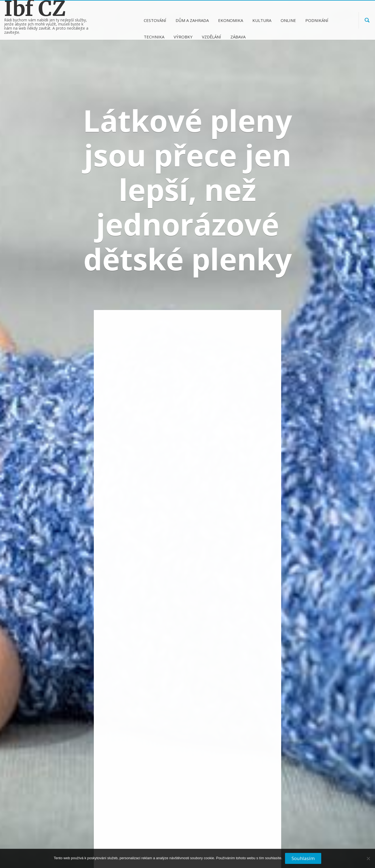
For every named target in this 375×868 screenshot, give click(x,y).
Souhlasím (303, 858)
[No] (368, 861)
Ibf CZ (35, 9)
